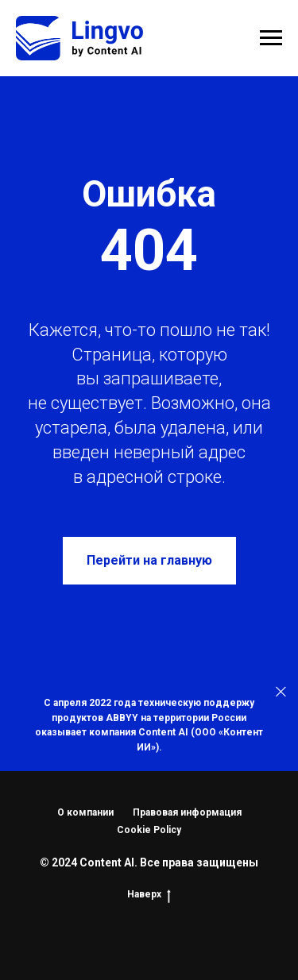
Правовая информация (187, 812)
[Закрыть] (281, 692)
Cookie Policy (149, 830)
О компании (85, 812)
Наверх (149, 895)
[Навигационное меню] (271, 38)
